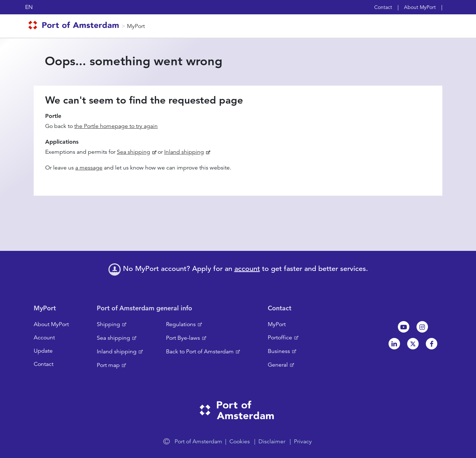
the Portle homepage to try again (116, 126)
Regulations (181, 324)
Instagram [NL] (422, 327)
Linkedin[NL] (394, 344)
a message (89, 168)
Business (279, 351)
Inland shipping (184, 152)
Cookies (240, 442)
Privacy (303, 442)
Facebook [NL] (432, 344)
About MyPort (420, 7)
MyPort (136, 26)
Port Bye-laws (183, 338)
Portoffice (280, 338)
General (278, 365)
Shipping (108, 324)
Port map (108, 365)
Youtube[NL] (404, 327)
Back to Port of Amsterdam (200, 352)
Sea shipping (134, 152)
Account (44, 338)
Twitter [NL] (413, 344)
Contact (383, 7)
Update (43, 351)
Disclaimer (272, 442)
